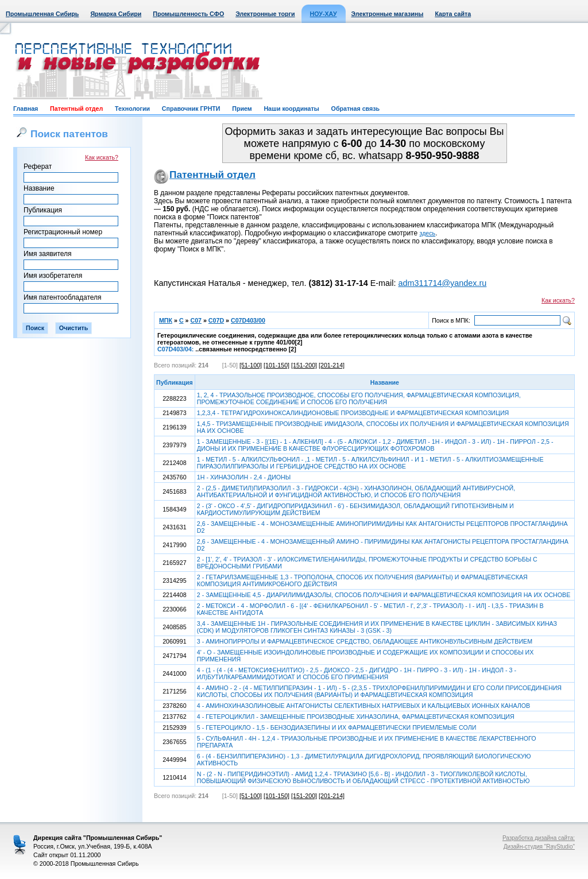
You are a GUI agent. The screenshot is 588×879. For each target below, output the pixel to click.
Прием (242, 109)
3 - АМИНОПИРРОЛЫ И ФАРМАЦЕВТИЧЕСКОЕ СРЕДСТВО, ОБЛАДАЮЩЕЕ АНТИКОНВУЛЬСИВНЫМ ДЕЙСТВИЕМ (365, 641)
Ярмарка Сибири (116, 14)
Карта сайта (453, 14)
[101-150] (276, 365)
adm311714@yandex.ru (442, 283)
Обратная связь (355, 109)
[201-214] (332, 365)
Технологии (132, 109)
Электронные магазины (388, 14)
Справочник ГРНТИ (191, 109)
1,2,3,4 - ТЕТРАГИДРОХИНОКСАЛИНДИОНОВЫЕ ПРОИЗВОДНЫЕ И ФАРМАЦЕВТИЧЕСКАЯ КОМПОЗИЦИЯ (353, 413)
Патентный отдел (76, 109)
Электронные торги (265, 14)
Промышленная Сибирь (42, 14)
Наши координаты (291, 109)
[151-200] (304, 365)
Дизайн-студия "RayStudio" (539, 847)
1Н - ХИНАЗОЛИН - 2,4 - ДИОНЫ (244, 477)
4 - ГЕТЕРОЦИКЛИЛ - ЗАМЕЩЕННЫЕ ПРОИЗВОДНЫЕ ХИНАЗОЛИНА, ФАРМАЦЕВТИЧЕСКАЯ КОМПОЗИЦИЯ (356, 717)
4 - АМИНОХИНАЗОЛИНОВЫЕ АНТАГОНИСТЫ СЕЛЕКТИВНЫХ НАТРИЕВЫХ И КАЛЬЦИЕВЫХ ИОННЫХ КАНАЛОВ (363, 706)
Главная (26, 109)
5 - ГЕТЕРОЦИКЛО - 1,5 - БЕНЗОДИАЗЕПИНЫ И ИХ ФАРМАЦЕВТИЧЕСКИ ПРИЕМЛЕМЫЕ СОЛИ (337, 727)
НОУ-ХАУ (324, 14)
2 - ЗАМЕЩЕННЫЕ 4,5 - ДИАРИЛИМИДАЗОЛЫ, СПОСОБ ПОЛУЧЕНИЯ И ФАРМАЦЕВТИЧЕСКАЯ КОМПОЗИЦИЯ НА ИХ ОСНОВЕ (384, 595)
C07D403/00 (248, 320)
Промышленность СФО (188, 14)
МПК (166, 320)
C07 (196, 320)
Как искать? (102, 157)
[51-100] (251, 365)
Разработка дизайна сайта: (539, 838)
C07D (216, 320)
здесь (428, 233)
